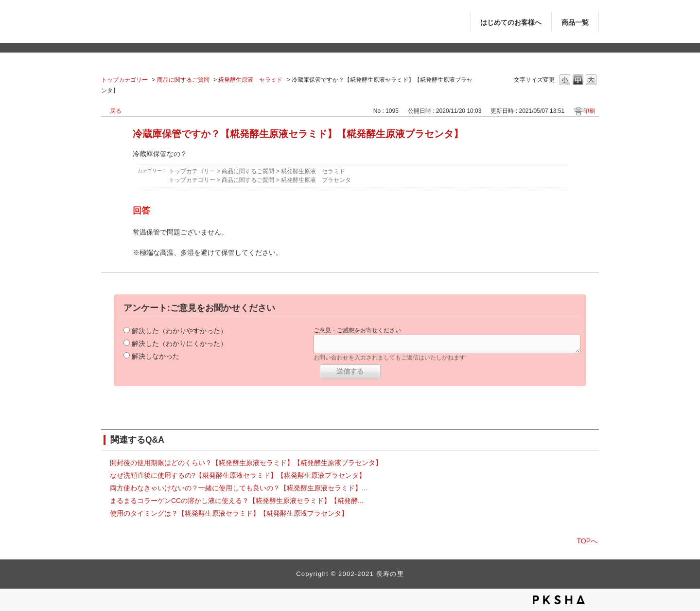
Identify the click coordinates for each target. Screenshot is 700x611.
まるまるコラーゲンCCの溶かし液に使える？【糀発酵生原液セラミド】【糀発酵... (237, 501)
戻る (116, 111)
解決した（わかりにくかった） (179, 343)
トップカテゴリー (124, 80)
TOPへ (587, 541)
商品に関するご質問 (183, 80)
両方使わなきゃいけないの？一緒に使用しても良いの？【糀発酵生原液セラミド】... (239, 488)
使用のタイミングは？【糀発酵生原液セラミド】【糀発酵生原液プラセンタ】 (229, 513)
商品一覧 (575, 23)
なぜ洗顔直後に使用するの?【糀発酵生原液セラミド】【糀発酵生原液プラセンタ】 (238, 475)
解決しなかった (156, 356)
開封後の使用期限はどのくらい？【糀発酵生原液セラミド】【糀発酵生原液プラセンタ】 (246, 463)
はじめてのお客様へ (511, 23)
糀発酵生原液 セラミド (250, 80)
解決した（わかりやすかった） (179, 331)
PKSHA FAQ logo (559, 600)
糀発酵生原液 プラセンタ (316, 180)
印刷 (589, 111)
